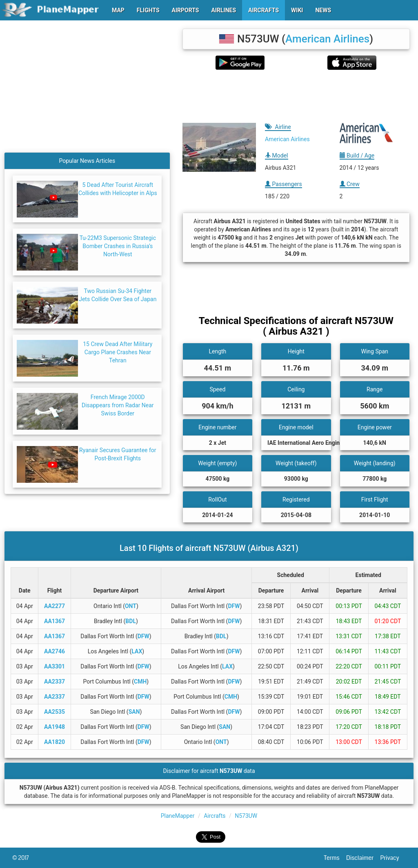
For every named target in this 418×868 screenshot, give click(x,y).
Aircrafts (215, 816)
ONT (131, 606)
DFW (234, 606)
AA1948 (54, 727)
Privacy (393, 858)
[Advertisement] (296, 96)
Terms (335, 858)
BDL (131, 621)
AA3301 (54, 666)
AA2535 (54, 712)
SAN (134, 712)
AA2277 (54, 606)
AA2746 (54, 651)
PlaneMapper (178, 816)
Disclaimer (363, 858)
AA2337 (54, 682)
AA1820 (54, 742)
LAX (137, 651)
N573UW (246, 816)
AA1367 (54, 621)
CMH (140, 682)
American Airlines (327, 39)
